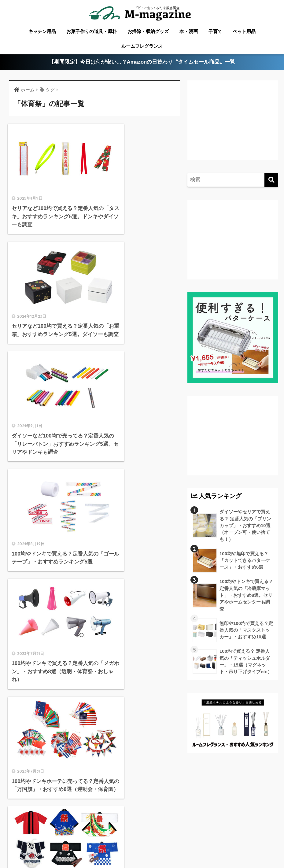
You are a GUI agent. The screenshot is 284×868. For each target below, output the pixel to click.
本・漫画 (189, 31)
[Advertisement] (232, 125)
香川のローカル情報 (55, 836)
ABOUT (19, 836)
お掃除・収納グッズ (148, 31)
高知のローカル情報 (197, 836)
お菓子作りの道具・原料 (92, 31)
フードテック (125, 845)
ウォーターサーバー (84, 845)
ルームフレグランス (142, 46)
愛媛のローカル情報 (103, 836)
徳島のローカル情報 (149, 836)
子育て (215, 31)
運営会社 (212, 845)
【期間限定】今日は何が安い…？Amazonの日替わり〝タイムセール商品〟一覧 (142, 62)
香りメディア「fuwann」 (170, 845)
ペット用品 (244, 31)
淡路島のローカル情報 (247, 836)
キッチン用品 (42, 31)
